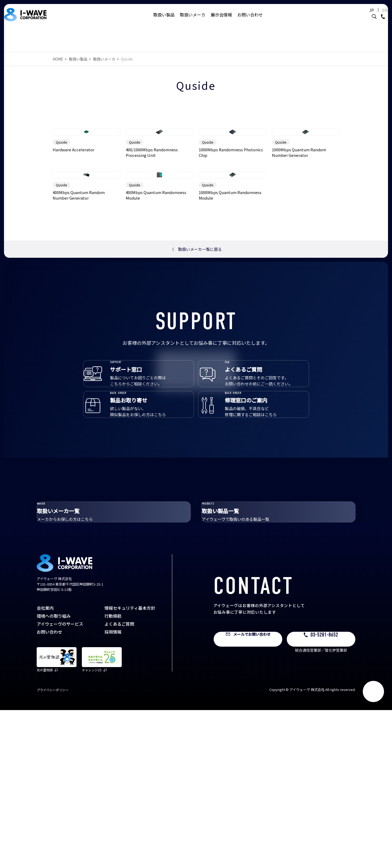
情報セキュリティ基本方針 (130, 766)
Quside (62, 202)
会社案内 (45, 766)
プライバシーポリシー (53, 848)
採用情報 (113, 790)
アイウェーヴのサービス (60, 782)
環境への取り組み (54, 774)
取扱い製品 (164, 20)
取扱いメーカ (193, 20)
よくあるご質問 (119, 782)
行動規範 (113, 774)
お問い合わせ (250, 20)
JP (359, 15)
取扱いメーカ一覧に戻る (196, 370)
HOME (58, 59)
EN (372, 15)
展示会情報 (221, 20)
